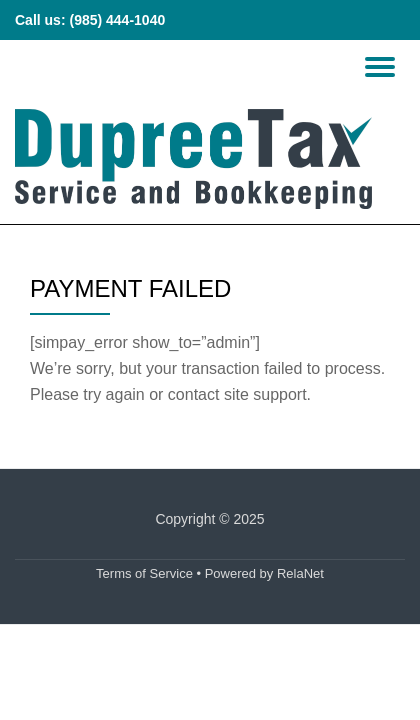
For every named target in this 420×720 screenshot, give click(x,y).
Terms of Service (144, 573)
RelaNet (300, 573)
